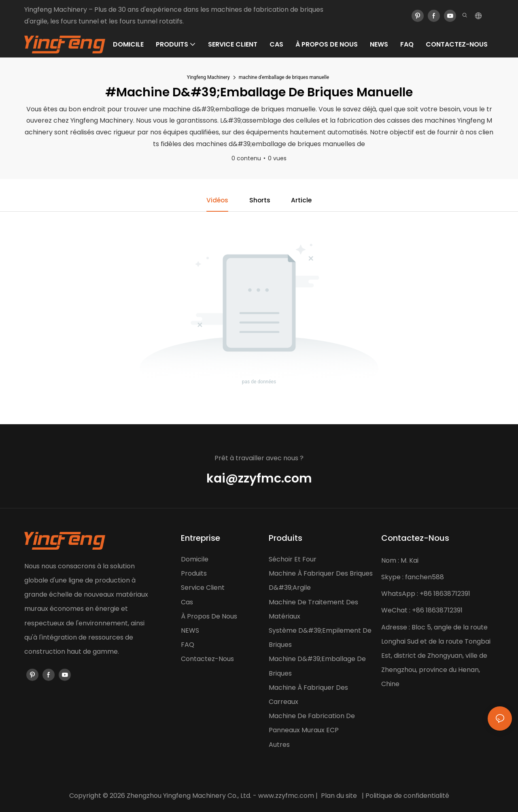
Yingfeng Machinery (208, 77)
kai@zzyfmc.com (259, 479)
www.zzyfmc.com (286, 796)
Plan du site (339, 796)
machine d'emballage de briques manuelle (284, 77)
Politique (379, 796)
